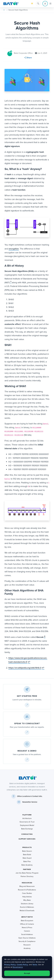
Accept (27, 973)
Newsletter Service (30, 802)
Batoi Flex (27, 861)
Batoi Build (27, 855)
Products (27, 847)
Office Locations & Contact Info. (30, 796)
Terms (35, 965)
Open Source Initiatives (27, 938)
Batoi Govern (27, 851)
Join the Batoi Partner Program (27, 873)
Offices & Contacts (27, 924)
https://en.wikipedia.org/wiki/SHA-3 (25, 668)
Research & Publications (27, 890)
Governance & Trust (27, 822)
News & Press (27, 928)
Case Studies (27, 893)
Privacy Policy (10, 965)
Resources (27, 883)
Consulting (27, 834)
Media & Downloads (27, 911)
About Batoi (27, 917)
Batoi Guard (27, 858)
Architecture (27, 818)
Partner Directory (27, 876)
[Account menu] (45, 4)
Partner (27, 869)
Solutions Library (27, 904)
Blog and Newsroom (27, 886)
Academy (27, 948)
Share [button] (28, 58)
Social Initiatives (27, 934)
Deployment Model (27, 825)
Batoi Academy (27, 865)
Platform (27, 815)
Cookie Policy (22, 965)
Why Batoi (27, 900)
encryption (14, 249)
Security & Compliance (27, 941)
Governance (18, 967)
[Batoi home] (27, 778)
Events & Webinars (27, 907)
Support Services (27, 839)
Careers (27, 931)
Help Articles (27, 897)
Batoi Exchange (27, 829)
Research (27, 945)
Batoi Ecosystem (27, 921)
